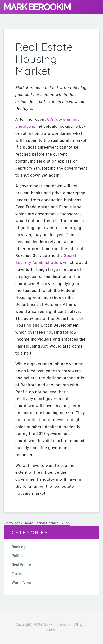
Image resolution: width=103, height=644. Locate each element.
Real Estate (21, 565)
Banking (19, 547)
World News (22, 583)
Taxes (17, 574)
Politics (18, 556)
